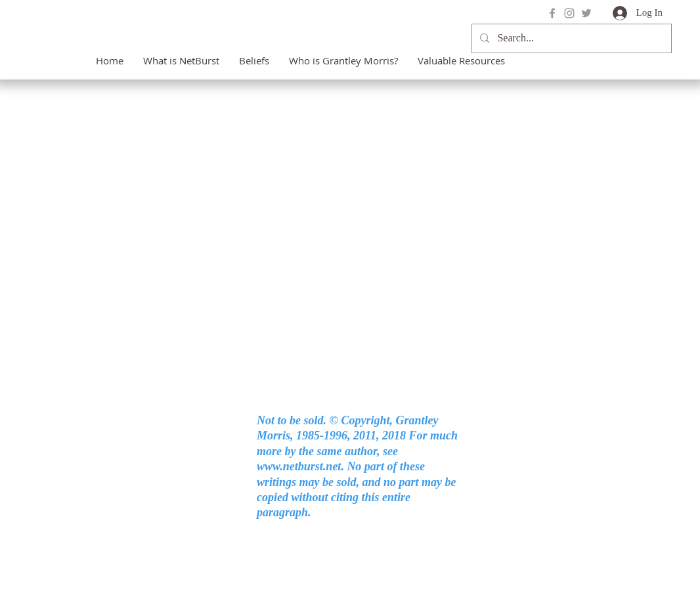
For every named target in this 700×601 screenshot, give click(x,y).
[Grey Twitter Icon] (586, 13)
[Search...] (570, 38)
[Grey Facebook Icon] (552, 13)
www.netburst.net (299, 466)
